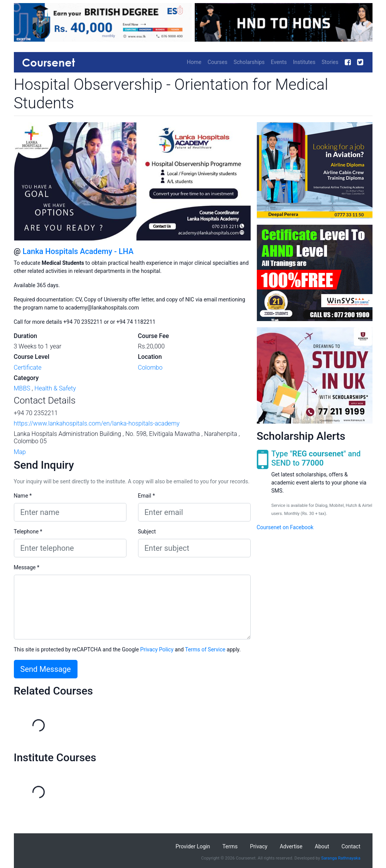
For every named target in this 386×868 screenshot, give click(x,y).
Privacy (259, 846)
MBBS (22, 388)
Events (279, 62)
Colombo (150, 368)
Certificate (28, 368)
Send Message (46, 669)
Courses (217, 62)
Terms (230, 846)
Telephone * (28, 532)
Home (194, 62)
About (322, 846)
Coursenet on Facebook (285, 527)
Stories (330, 62)
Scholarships (249, 62)
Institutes (304, 62)
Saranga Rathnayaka (341, 858)
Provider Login (193, 846)
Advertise (291, 846)
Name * (23, 496)
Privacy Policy (157, 649)
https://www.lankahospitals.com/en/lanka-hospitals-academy (97, 423)
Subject (147, 532)
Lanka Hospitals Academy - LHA (78, 251)
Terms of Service (205, 649)
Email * (147, 496)
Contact (351, 846)
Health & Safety (55, 388)
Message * (27, 567)
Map (20, 452)
